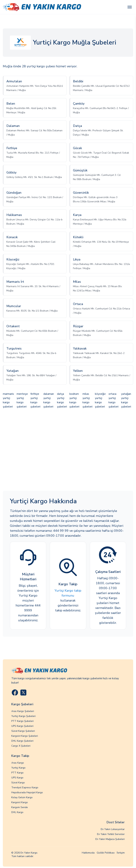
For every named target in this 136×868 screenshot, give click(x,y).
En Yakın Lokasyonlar (113, 829)
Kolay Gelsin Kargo (22, 797)
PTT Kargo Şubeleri (22, 721)
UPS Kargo (17, 778)
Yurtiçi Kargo (18, 768)
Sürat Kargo (18, 783)
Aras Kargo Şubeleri (23, 711)
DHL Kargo (17, 812)
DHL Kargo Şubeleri (22, 741)
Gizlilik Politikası (106, 853)
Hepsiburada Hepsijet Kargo (27, 792)
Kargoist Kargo (20, 802)
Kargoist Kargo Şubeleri (25, 736)
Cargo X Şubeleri (21, 746)
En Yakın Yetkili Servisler (111, 834)
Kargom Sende (20, 807)
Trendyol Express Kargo (25, 788)
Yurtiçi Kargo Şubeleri (23, 716)
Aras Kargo (18, 763)
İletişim (121, 853)
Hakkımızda (88, 853)
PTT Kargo (17, 773)
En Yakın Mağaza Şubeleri (110, 839)
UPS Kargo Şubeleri (22, 726)
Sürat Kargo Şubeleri (23, 731)
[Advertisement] (68, 450)
